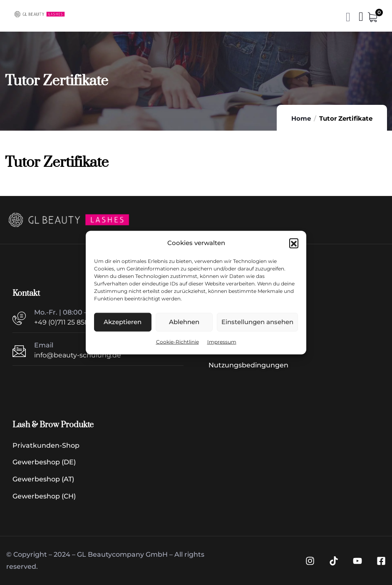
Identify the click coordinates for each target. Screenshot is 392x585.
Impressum (222, 342)
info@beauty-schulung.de (78, 355)
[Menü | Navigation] (361, 19)
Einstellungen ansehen (257, 322)
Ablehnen (184, 322)
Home (301, 118)
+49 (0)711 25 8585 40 (69, 322)
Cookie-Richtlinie (177, 342)
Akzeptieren (123, 322)
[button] (294, 243)
